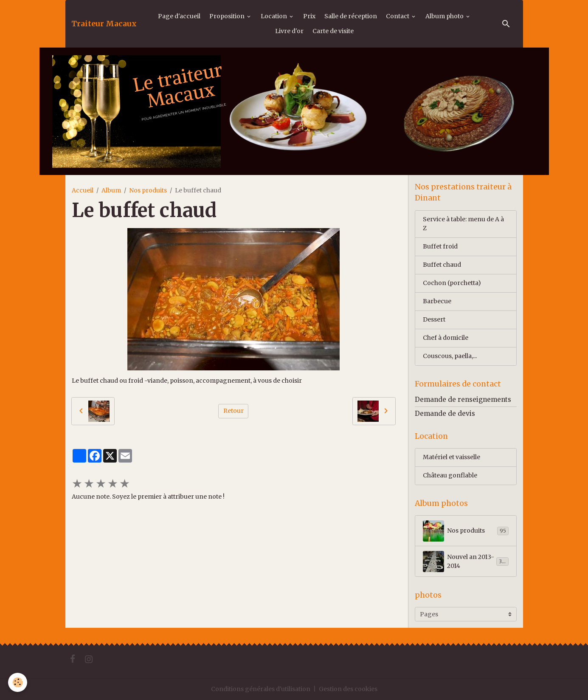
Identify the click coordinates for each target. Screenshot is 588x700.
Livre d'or (289, 31)
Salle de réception (351, 16)
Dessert (434, 319)
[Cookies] (18, 682)
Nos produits (148, 190)
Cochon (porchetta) (452, 283)
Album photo (445, 16)
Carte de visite (333, 31)
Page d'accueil (179, 16)
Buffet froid (440, 246)
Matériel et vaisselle (452, 457)
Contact (398, 16)
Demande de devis (445, 414)
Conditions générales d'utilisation (261, 689)
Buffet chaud (442, 265)
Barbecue (437, 301)
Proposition (228, 16)
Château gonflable (450, 475)
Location (274, 16)
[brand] (104, 24)
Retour (234, 411)
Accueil (83, 190)
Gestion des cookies (348, 689)
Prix (309, 16)
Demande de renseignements (463, 399)
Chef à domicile (446, 338)
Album (111, 190)
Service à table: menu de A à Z (463, 224)
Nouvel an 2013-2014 (466, 562)
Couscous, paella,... (450, 356)
